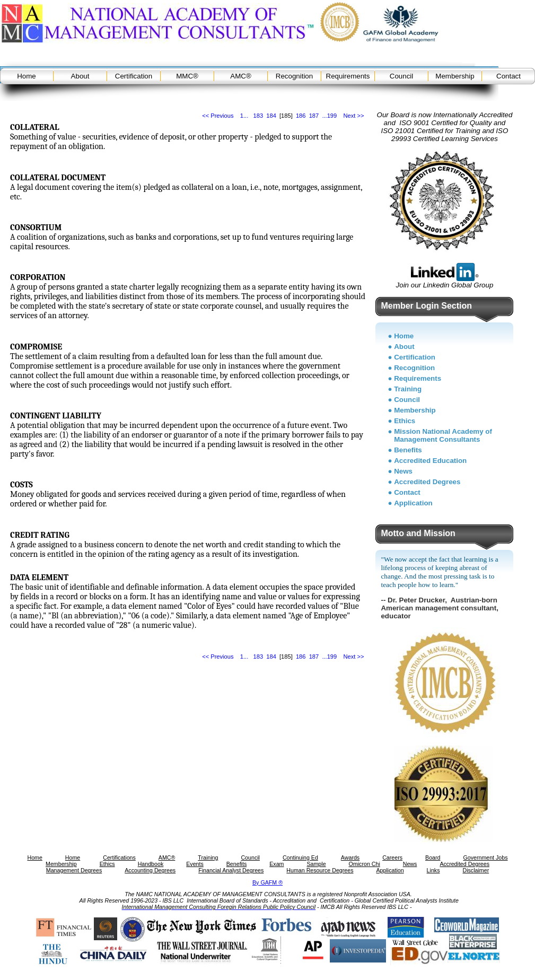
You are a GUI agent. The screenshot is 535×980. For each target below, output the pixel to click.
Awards (350, 857)
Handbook (151, 864)
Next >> (354, 116)
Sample (316, 864)
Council (401, 76)
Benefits (408, 450)
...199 (329, 116)
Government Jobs (485, 857)
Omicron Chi (365, 864)
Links (433, 870)
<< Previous (218, 116)
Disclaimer (476, 870)
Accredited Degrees (427, 482)
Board (433, 857)
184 (271, 116)
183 (258, 116)
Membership (455, 76)
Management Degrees (74, 870)
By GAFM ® (267, 882)
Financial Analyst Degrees (231, 870)
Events (195, 864)
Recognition (294, 76)
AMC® (240, 76)
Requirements (348, 76)
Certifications (119, 857)
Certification (134, 76)
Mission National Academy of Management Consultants (443, 435)
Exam (277, 864)
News (403, 471)
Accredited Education (430, 461)
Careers (392, 857)
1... (244, 116)
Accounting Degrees (150, 870)
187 (314, 116)
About (80, 76)
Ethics (405, 421)
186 (301, 116)
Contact (508, 76)
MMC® (187, 76)
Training (408, 389)
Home (27, 76)
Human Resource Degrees (320, 870)
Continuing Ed (300, 857)
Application (413, 503)
